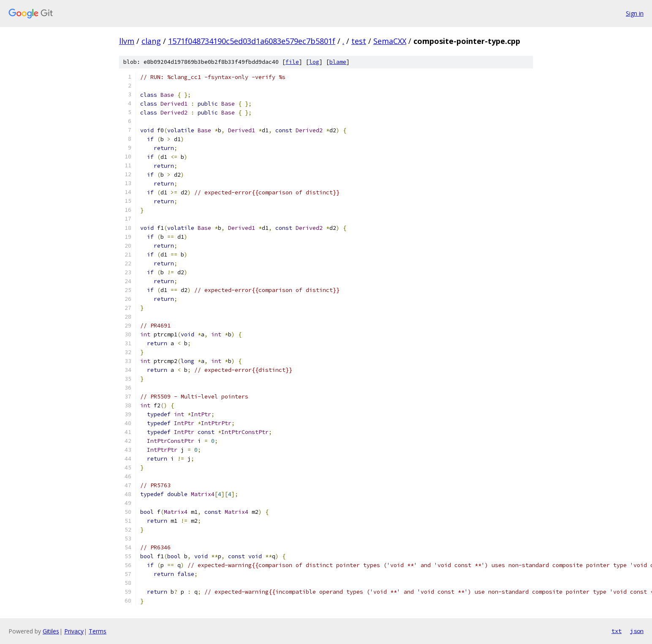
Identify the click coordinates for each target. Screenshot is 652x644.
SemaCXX (390, 41)
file (292, 62)
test (359, 41)
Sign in (635, 13)
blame (338, 62)
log (314, 62)
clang (151, 41)
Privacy (74, 631)
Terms (98, 631)
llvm (127, 41)
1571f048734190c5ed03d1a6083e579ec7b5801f (252, 41)
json (637, 631)
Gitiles (51, 631)
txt (617, 631)
